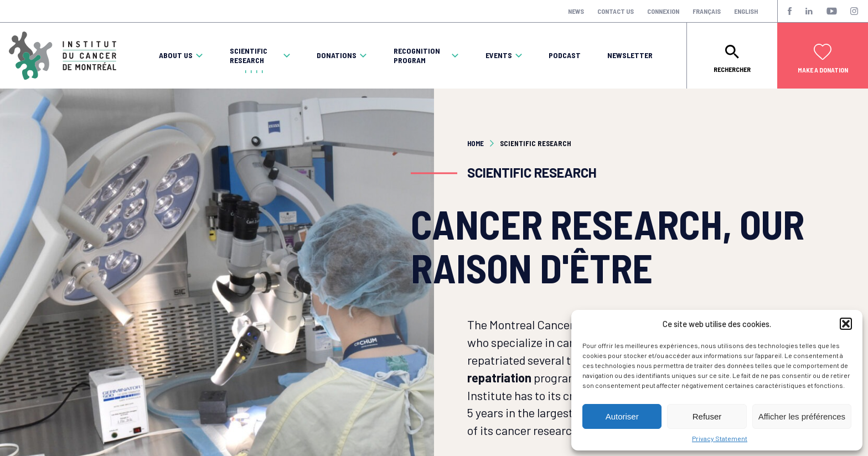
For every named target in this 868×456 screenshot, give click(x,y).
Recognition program (417, 56)
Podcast (565, 55)
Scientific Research (249, 56)
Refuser (707, 416)
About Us (176, 55)
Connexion (663, 11)
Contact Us (616, 11)
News (576, 11)
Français (707, 11)
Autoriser (622, 416)
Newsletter (630, 55)
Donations (337, 55)
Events (499, 55)
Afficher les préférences (802, 416)
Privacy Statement (720, 438)
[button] (846, 324)
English (746, 11)
